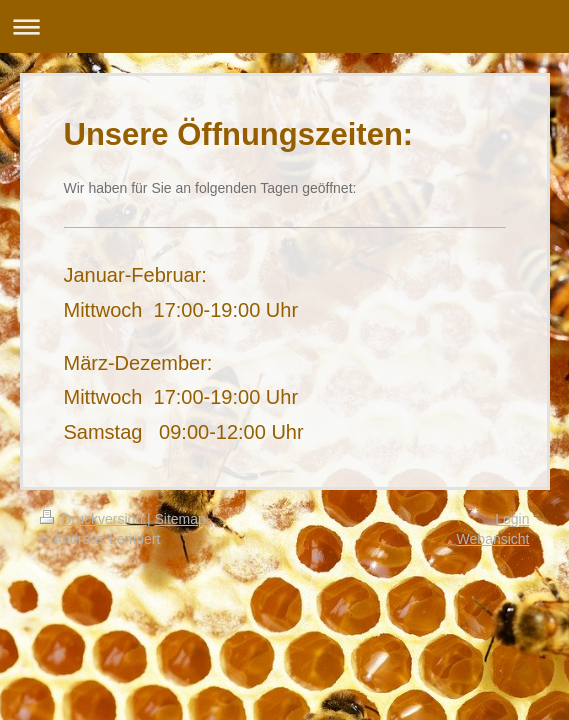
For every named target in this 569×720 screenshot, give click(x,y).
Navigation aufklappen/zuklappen (284, 26)
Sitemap (180, 519)
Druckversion (93, 519)
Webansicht (493, 539)
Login (512, 519)
